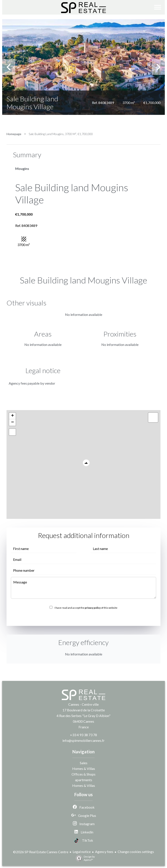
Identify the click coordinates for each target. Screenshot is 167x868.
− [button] (13, 422)
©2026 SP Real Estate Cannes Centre (41, 852)
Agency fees (104, 852)
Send (83, 617)
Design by (84, 858)
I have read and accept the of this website (86, 608)
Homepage (14, 134)
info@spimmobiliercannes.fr (83, 740)
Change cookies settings (136, 852)
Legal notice (82, 852)
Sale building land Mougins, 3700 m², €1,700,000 (61, 134)
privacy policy (93, 608)
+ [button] (13, 416)
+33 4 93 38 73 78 (83, 735)
